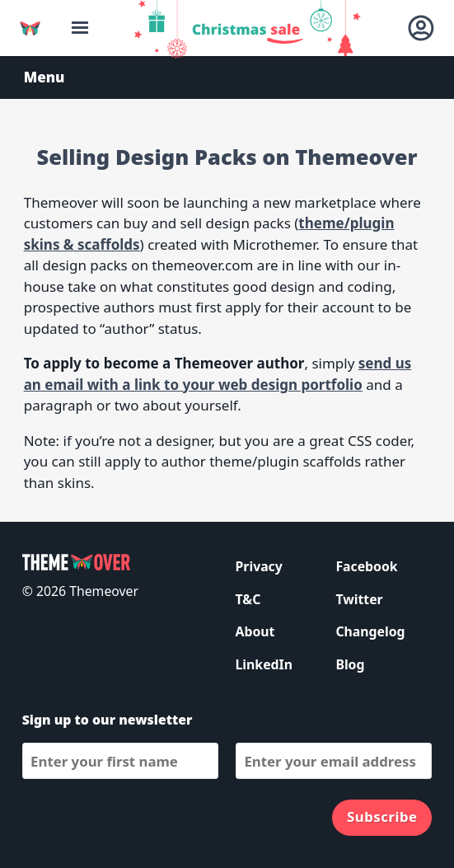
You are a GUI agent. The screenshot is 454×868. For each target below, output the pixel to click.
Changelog (370, 631)
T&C (248, 599)
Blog (350, 664)
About (255, 631)
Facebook (366, 566)
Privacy (259, 566)
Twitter (359, 599)
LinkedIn (264, 664)
